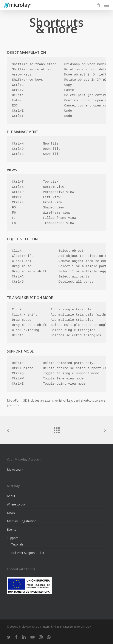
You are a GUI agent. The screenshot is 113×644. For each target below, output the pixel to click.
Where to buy (16, 504)
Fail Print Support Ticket (28, 553)
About (11, 496)
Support (12, 538)
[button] (107, 5)
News (11, 513)
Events (12, 529)
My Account (15, 469)
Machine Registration (22, 521)
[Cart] (98, 5)
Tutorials (17, 544)
